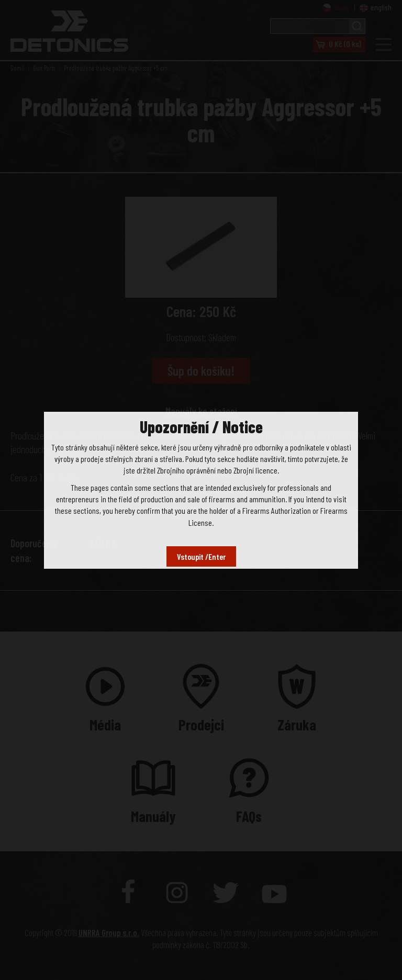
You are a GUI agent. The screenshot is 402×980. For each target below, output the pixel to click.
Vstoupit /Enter (201, 556)
